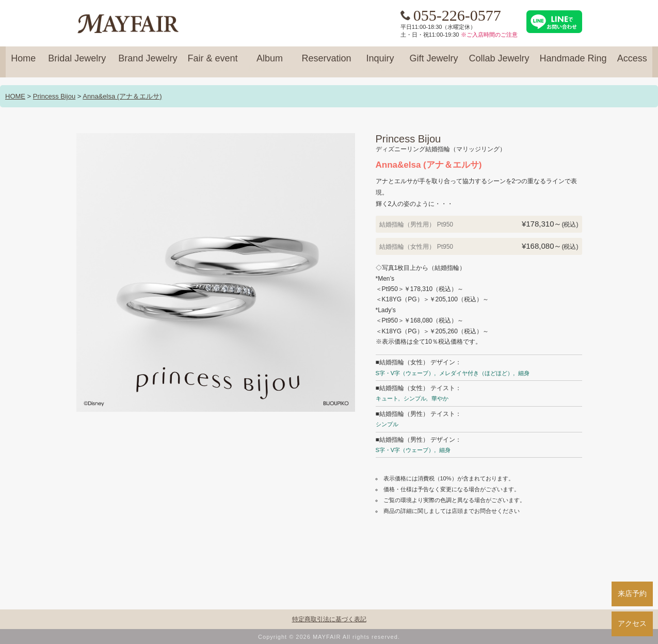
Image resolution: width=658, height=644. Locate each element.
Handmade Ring (573, 63)
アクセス (632, 623)
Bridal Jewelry (77, 63)
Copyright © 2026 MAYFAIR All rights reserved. (329, 637)
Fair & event (212, 63)
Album (269, 63)
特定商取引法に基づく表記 (329, 619)
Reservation (326, 63)
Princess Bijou (54, 96)
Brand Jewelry (148, 63)
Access (632, 63)
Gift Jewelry (434, 63)
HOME (15, 96)
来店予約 (632, 593)
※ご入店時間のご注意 (489, 35)
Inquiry (380, 63)
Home (23, 63)
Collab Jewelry (499, 63)
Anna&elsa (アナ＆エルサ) (122, 96)
